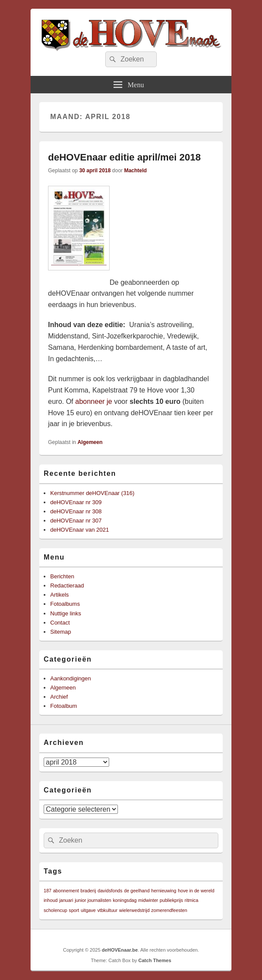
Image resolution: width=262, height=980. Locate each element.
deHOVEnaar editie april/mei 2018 (124, 157)
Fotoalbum (64, 706)
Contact (60, 623)
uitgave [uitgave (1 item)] (88, 910)
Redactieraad (67, 586)
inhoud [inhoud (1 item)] (51, 900)
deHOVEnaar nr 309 (76, 502)
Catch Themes (155, 960)
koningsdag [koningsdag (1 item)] (125, 900)
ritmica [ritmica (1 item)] (191, 900)
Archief (59, 697)
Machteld (135, 171)
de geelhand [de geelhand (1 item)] (137, 891)
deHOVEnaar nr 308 (76, 511)
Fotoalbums (65, 604)
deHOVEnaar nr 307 (76, 521)
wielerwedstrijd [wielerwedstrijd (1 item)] (134, 910)
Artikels (60, 595)
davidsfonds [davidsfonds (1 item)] (110, 891)
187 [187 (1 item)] (48, 891)
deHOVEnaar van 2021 (79, 530)
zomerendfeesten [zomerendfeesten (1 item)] (169, 910)
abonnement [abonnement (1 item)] (66, 891)
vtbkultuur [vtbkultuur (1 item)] (107, 910)
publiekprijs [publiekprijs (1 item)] (171, 900)
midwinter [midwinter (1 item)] (148, 900)
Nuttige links (66, 613)
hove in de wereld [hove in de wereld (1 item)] (196, 891)
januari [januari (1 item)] (66, 900)
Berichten (62, 576)
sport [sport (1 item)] (74, 910)
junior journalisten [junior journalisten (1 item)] (93, 900)
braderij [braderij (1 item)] (88, 891)
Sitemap (61, 632)
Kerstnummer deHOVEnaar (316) (92, 493)
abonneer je (94, 401)
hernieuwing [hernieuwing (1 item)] (164, 891)
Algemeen (90, 442)
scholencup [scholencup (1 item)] (55, 910)
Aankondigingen (71, 678)
